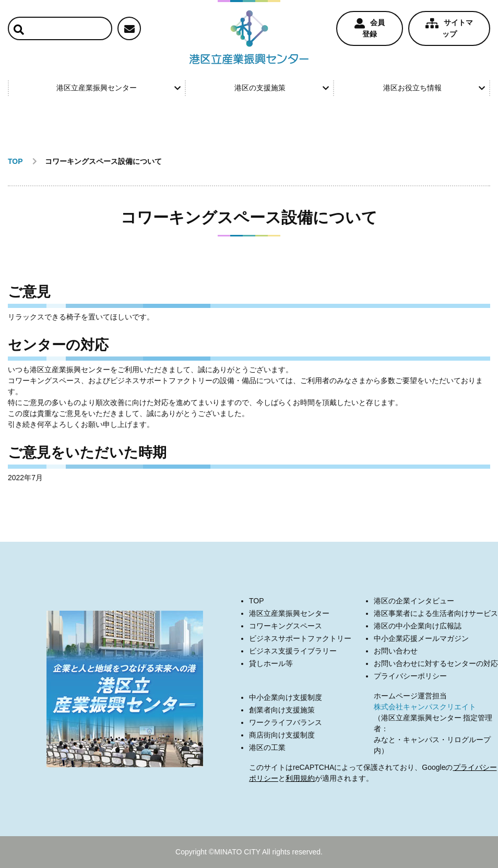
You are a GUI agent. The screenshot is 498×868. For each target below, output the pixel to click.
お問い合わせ (396, 651)
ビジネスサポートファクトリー (300, 638)
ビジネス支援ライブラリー (293, 651)
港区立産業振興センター (118, 88)
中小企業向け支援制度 (286, 697)
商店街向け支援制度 (282, 735)
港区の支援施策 (282, 88)
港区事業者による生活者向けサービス (436, 613)
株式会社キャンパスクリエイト (425, 707)
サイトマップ (449, 28)
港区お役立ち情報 (434, 88)
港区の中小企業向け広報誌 (418, 626)
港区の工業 (267, 747)
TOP (257, 601)
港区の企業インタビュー (414, 601)
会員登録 (370, 28)
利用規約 (300, 778)
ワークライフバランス (286, 722)
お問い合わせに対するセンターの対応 (436, 663)
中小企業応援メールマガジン (421, 638)
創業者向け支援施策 (282, 710)
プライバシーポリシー (410, 676)
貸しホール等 (271, 663)
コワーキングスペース (286, 626)
